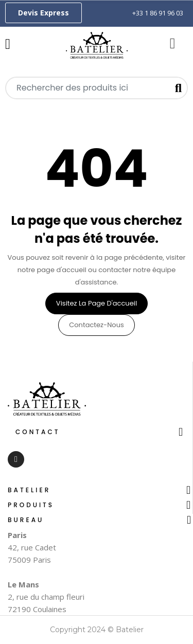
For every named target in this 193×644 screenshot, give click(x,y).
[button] (43, 13)
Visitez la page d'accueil (97, 303)
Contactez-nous (97, 325)
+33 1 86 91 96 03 (158, 13)
